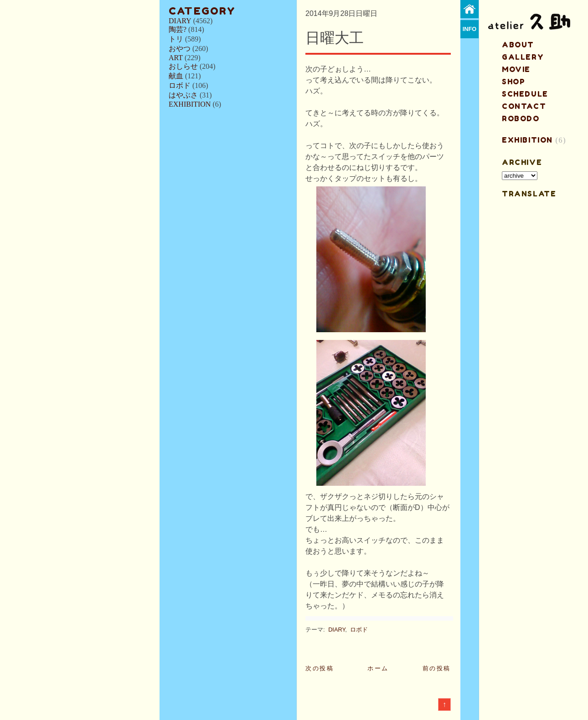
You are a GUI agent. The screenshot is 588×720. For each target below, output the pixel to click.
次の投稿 (320, 668)
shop (513, 82)
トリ (176, 39)
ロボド (180, 85)
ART (176, 58)
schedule (525, 94)
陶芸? (178, 29)
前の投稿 (437, 668)
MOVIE (516, 69)
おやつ (180, 49)
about (518, 45)
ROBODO (521, 118)
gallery (523, 57)
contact (524, 106)
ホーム (378, 668)
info (470, 29)
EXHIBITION (190, 104)
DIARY (180, 21)
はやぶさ (183, 95)
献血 (176, 76)
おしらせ (183, 66)
